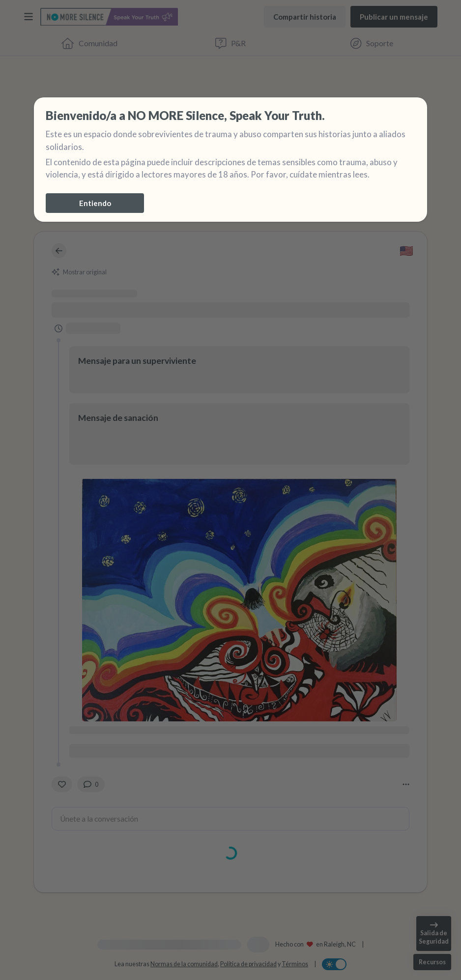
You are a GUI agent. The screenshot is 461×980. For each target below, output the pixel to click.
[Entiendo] (95, 203)
